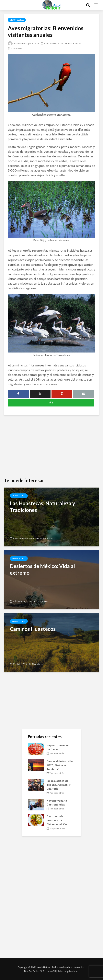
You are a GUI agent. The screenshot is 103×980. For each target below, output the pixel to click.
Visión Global (17, 20)
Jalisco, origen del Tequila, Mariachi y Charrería (59, 785)
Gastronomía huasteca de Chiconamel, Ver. (57, 820)
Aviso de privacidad (68, 971)
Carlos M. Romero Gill (44, 971)
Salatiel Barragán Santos (24, 43)
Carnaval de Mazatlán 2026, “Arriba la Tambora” (60, 765)
